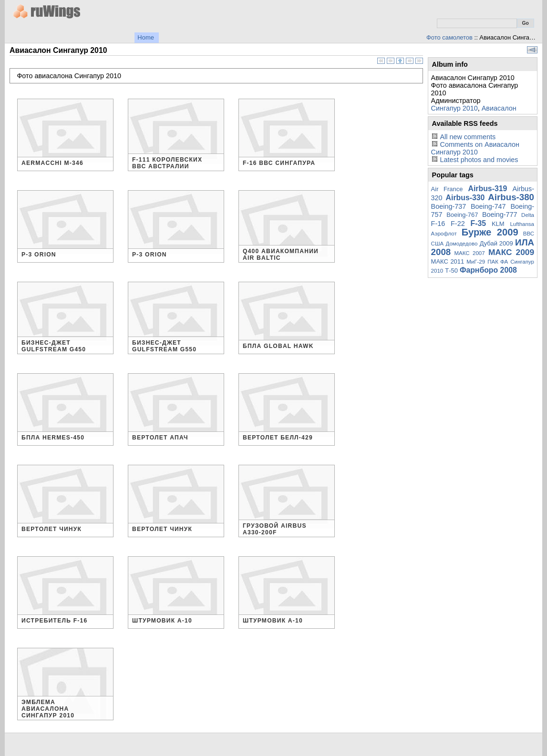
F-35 (479, 223)
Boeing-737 (449, 206)
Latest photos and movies (479, 160)
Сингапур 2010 (454, 108)
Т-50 (451, 271)
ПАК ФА (498, 262)
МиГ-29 (476, 262)
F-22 (458, 224)
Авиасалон (499, 108)
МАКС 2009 (511, 252)
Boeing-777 (500, 215)
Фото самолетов (449, 37)
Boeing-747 (488, 206)
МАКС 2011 (448, 261)
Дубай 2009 (496, 243)
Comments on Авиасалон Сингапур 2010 (475, 148)
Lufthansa (522, 224)
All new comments (468, 137)
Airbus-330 (465, 198)
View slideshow (532, 50)
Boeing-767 (462, 215)
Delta (528, 215)
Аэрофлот (444, 234)
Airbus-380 (511, 197)
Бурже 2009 (490, 232)
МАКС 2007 (469, 253)
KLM (498, 224)
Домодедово (462, 244)
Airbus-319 (488, 189)
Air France (447, 189)
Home (146, 37)
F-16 (438, 224)
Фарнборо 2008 (488, 270)
